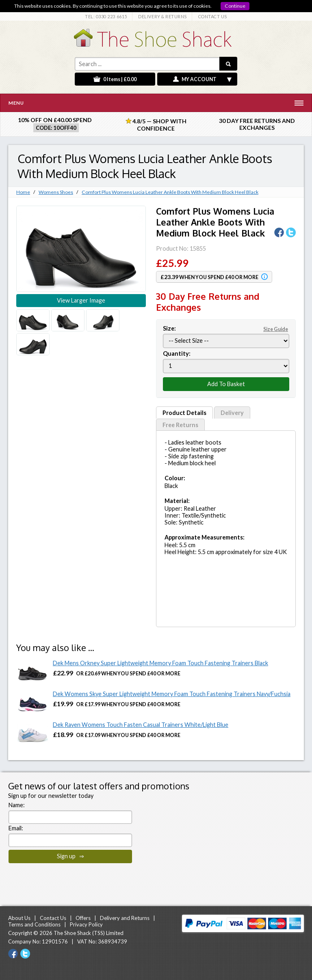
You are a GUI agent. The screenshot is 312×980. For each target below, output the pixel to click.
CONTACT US (213, 16)
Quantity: (177, 354)
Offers (83, 918)
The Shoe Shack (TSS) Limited (89, 933)
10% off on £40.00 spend (55, 120)
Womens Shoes (56, 192)
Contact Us (53, 918)
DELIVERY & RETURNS (162, 16)
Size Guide (276, 329)
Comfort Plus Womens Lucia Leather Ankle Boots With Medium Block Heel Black (170, 192)
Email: (16, 828)
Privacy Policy (86, 924)
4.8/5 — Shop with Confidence (156, 125)
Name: (17, 805)
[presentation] (70, 882)
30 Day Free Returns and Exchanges (257, 124)
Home (23, 192)
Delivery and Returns (125, 918)
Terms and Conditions (34, 924)
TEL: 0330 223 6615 (106, 16)
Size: (226, 328)
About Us (19, 918)
